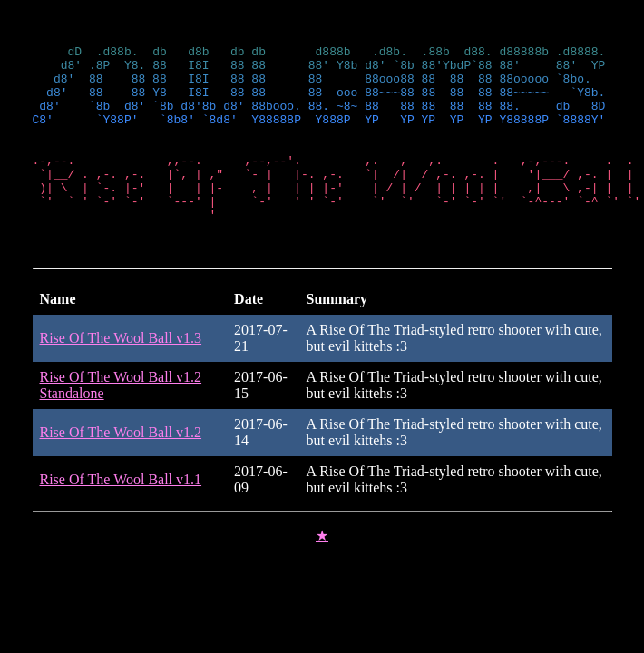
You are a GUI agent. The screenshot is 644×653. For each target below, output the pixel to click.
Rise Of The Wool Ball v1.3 (121, 373)
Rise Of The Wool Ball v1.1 (121, 515)
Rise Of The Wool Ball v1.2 (121, 468)
